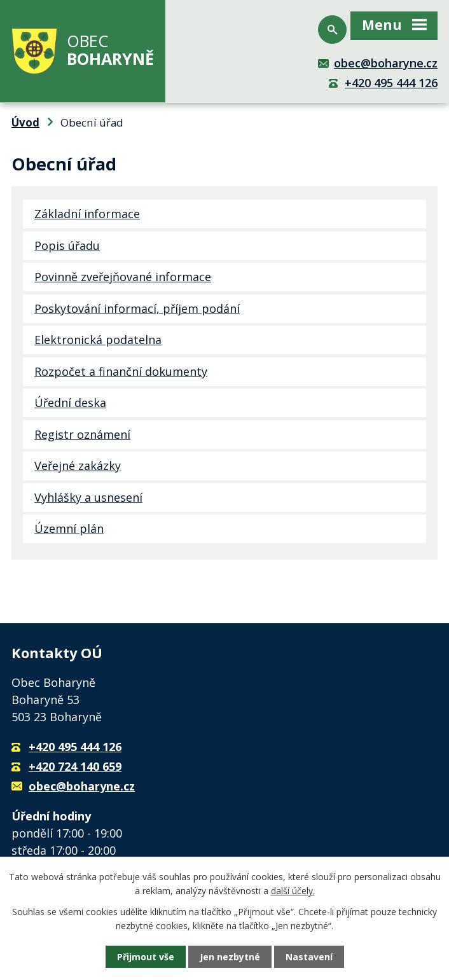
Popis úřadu (67, 245)
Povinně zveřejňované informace (123, 277)
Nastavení (309, 957)
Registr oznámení (82, 434)
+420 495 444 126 (391, 83)
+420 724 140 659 (75, 766)
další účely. (293, 891)
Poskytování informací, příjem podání (137, 308)
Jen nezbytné (230, 957)
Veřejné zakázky (78, 466)
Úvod (25, 122)
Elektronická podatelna (98, 340)
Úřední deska (70, 403)
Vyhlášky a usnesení (88, 497)
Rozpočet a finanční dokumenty (121, 371)
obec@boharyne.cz (386, 63)
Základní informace (87, 214)
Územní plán (69, 528)
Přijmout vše (146, 957)
